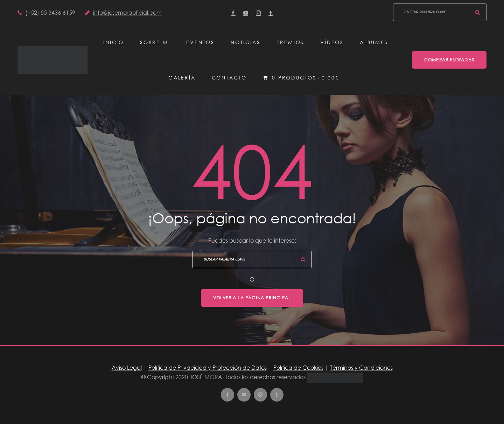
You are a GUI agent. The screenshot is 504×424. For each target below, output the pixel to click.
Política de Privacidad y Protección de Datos (208, 368)
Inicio (114, 42)
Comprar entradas (449, 60)
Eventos (200, 42)
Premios (290, 42)
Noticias (245, 42)
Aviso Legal (127, 368)
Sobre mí (155, 42)
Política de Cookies (298, 368)
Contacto (229, 78)
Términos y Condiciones (361, 368)
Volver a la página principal (252, 298)
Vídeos (332, 42)
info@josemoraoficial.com (127, 13)
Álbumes (374, 42)
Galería (182, 78)
